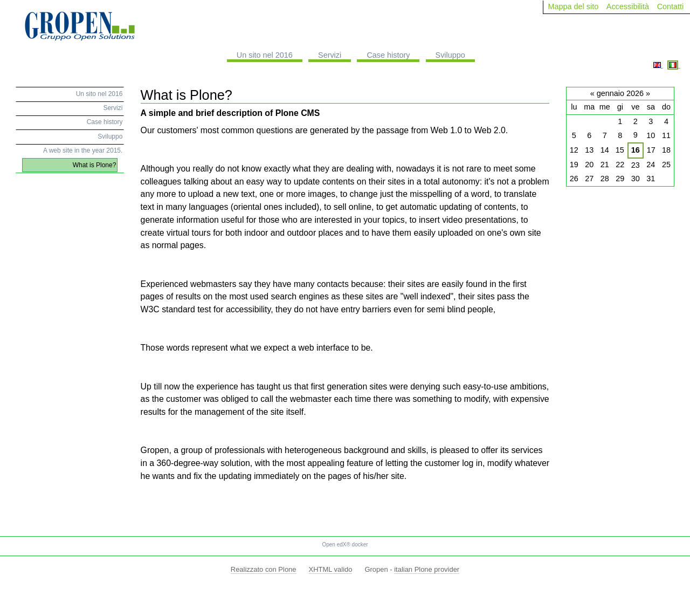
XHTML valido (331, 569)
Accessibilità (628, 6)
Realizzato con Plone (264, 569)
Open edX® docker (345, 545)
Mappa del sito (574, 6)
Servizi (330, 55)
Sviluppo (450, 55)
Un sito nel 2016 (265, 55)
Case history (388, 55)
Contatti (671, 6)
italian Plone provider (427, 569)
